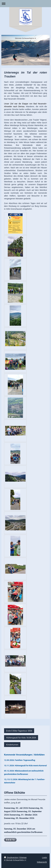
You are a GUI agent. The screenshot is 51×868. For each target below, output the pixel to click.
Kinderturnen (12, 745)
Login (44, 857)
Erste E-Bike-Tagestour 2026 (19, 731)
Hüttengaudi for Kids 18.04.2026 (21, 738)
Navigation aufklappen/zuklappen (26, 4)
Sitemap (23, 857)
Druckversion (11, 857)
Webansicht (42, 862)
